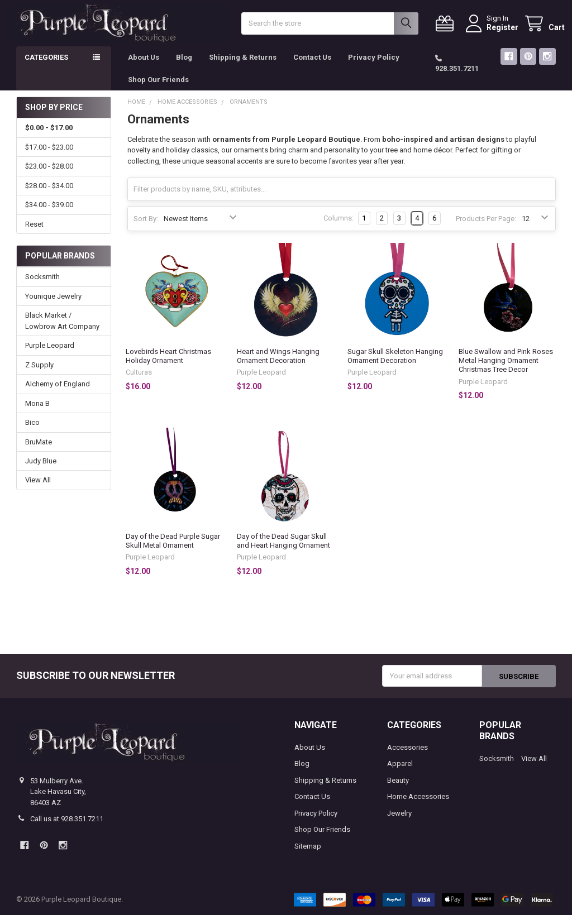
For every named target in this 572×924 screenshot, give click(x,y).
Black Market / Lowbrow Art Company (62, 330)
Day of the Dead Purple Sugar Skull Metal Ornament (173, 550)
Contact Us (312, 67)
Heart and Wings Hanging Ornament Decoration (278, 365)
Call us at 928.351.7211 (67, 828)
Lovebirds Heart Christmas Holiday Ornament (168, 365)
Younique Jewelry (53, 306)
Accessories (407, 756)
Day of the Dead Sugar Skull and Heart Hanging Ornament (283, 550)
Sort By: (146, 228)
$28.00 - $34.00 (49, 195)
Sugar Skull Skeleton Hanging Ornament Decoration (395, 365)
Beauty (398, 789)
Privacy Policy (374, 67)
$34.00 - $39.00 (49, 214)
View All (38, 489)
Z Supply (39, 374)
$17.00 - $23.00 (49, 157)
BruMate (39, 451)
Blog (184, 67)
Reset (34, 234)
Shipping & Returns (243, 67)
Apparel (400, 773)
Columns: (339, 228)
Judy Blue (41, 470)
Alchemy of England (58, 393)
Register (494, 32)
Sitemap (308, 855)
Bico (32, 432)
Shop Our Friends (158, 88)
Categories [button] (46, 67)
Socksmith (42, 286)
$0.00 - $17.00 (49, 137)
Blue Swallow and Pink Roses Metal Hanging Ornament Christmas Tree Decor (506, 370)
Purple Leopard (50, 355)
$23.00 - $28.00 (49, 176)
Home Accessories (418, 806)
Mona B (37, 412)
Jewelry (399, 822)
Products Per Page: (486, 228)
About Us (144, 67)
